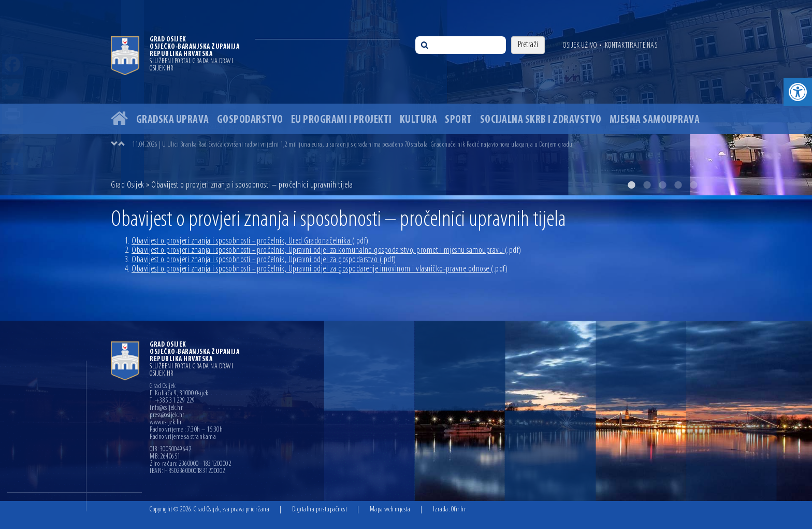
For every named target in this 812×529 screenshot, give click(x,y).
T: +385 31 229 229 (172, 401)
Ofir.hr (459, 510)
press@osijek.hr (167, 416)
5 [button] (693, 185)
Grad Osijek (128, 185)
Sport (459, 120)
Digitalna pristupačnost (320, 510)
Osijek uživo (580, 46)
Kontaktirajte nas (631, 46)
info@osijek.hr (166, 408)
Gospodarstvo (250, 120)
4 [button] (678, 185)
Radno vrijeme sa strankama (183, 437)
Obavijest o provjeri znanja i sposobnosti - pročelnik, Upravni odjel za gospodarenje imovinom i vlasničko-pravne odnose (320, 269)
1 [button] (631, 185)
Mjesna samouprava (655, 120)
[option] (406, 98)
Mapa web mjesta (390, 510)
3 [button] (662, 185)
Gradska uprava (173, 120)
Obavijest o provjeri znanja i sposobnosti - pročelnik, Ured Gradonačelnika (250, 241)
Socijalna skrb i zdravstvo (541, 120)
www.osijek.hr (166, 423)
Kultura (419, 120)
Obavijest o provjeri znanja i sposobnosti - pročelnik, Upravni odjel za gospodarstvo (264, 260)
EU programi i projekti (342, 120)
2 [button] (647, 185)
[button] (798, 92)
